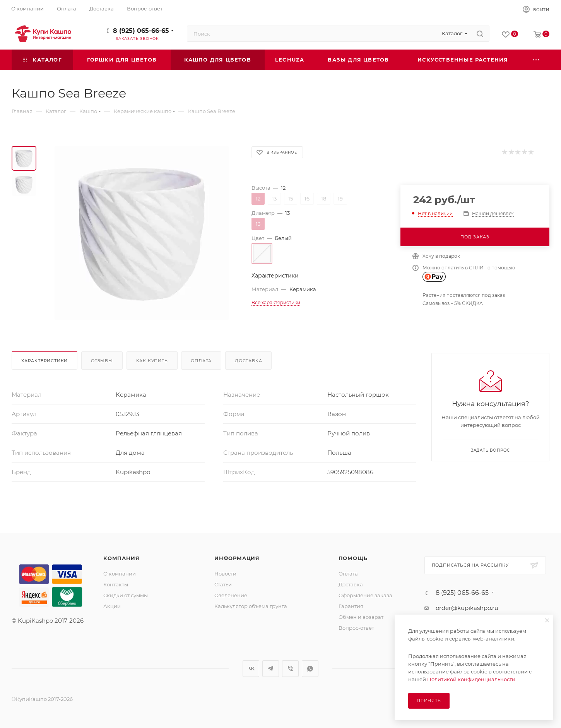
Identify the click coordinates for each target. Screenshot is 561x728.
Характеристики (44, 361)
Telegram (271, 669)
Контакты (116, 584)
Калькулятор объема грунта (251, 606)
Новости (225, 574)
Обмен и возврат (361, 617)
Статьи (223, 584)
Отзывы (102, 361)
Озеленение (231, 595)
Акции (112, 606)
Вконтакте (251, 669)
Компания (121, 558)
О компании (120, 574)
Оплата (201, 361)
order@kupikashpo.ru (467, 608)
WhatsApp (310, 669)
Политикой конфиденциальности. (472, 679)
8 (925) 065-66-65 (141, 31)
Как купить (152, 361)
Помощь (353, 558)
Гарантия (351, 606)
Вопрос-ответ (356, 628)
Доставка (248, 361)
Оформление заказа (365, 595)
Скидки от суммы (126, 595)
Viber (290, 669)
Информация (237, 558)
